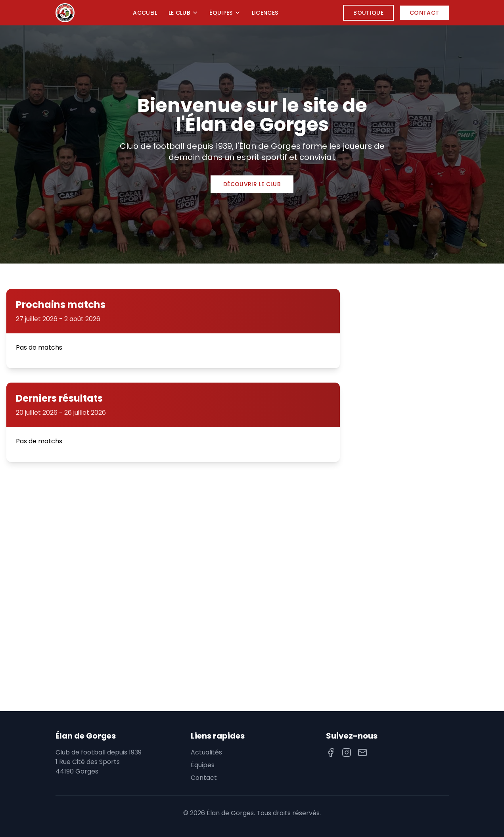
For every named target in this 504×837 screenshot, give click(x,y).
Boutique (368, 13)
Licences (265, 13)
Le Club (183, 13)
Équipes (225, 13)
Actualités (206, 752)
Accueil (145, 13)
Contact (424, 13)
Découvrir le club (252, 184)
